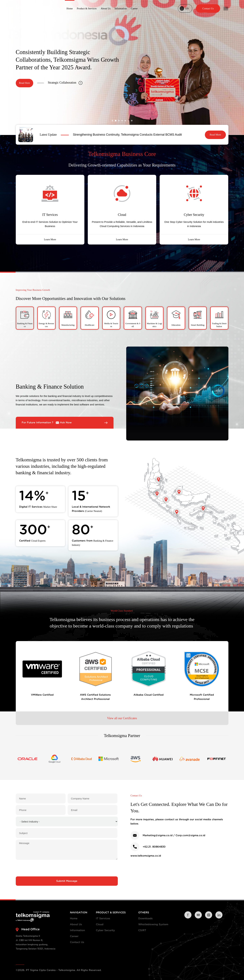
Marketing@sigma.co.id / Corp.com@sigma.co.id (174, 835)
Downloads (145, 919)
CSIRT (142, 930)
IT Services (103, 919)
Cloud (100, 924)
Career (74, 936)
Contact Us (77, 942)
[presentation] (67, 868)
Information (77, 930)
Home (74, 919)
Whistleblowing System (153, 924)
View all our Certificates (122, 718)
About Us (76, 924)
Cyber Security (105, 930)
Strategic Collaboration (65, 83)
